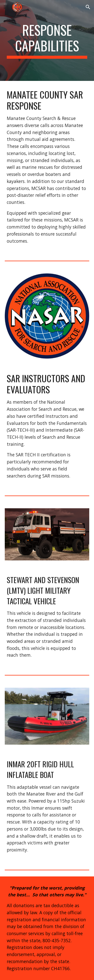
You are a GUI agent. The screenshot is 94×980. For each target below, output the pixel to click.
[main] (47, 40)
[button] (6, 7)
